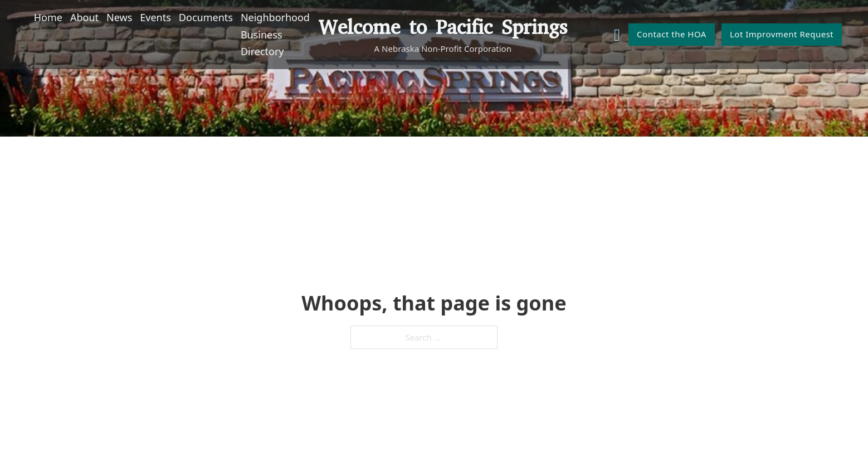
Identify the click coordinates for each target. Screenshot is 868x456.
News (119, 17)
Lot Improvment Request (782, 34)
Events (155, 17)
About (84, 17)
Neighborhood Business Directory (275, 34)
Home (48, 17)
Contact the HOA (672, 34)
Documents (206, 17)
